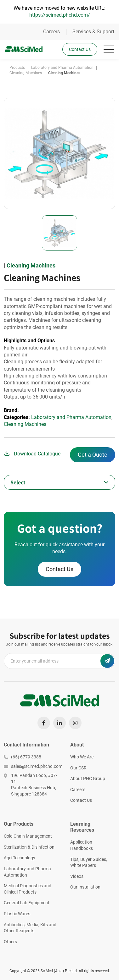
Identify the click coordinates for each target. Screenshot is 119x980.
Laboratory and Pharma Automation (71, 417)
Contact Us (80, 49)
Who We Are (82, 757)
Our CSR (78, 768)
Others (10, 942)
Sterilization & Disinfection (29, 847)
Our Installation (85, 887)
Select (18, 482)
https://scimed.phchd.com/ (60, 15)
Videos (77, 876)
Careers (51, 32)
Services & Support (93, 32)
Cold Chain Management (28, 836)
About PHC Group (88, 779)
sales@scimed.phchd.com (32, 766)
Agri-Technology (20, 858)
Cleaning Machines (31, 265)
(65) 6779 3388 (23, 757)
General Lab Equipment (27, 903)
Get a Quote (93, 455)
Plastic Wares (17, 914)
